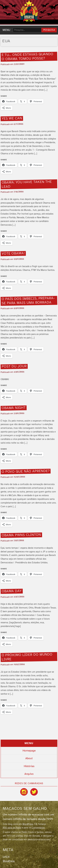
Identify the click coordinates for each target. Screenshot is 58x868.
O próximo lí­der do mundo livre (27, 657)
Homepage (29, 751)
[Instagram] (24, 792)
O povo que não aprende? (26, 472)
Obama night (14, 408)
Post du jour (14, 366)
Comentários (38, 828)
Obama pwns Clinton (21, 535)
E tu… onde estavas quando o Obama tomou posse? (28, 57)
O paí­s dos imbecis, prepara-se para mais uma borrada (28, 301)
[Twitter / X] (34, 792)
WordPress (28, 824)
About (29, 758)
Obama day (12, 591)
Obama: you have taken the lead (27, 184)
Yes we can (12, 119)
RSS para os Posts (12, 828)
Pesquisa (49, 30)
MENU (6, 30)
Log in (6, 857)
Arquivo (29, 774)
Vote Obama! (13, 254)
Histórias (29, 766)
